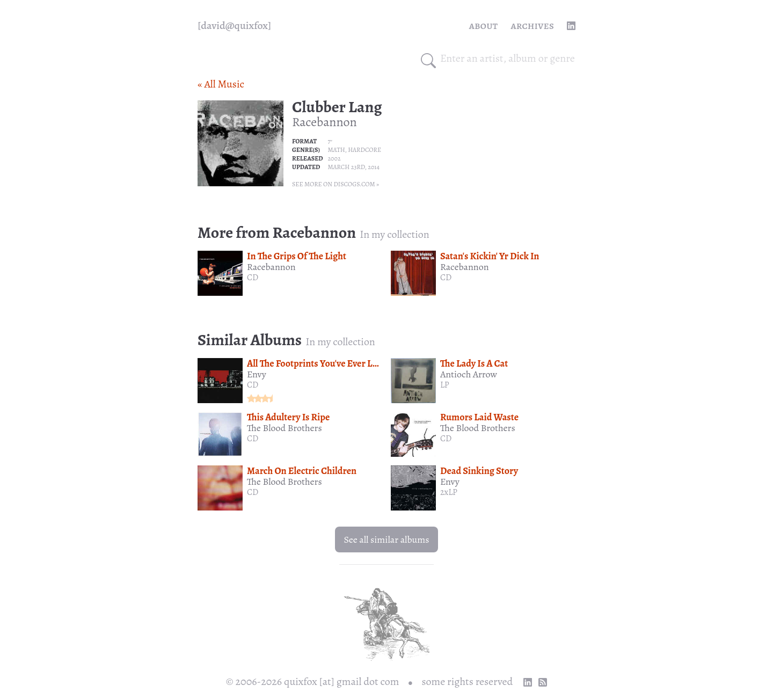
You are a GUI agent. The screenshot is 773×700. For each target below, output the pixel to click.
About (484, 25)
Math (336, 150)
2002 (334, 158)
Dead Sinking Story (479, 471)
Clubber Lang (337, 107)
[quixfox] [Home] (234, 26)
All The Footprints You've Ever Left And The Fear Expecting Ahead (377, 363)
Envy (257, 374)
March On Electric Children (302, 471)
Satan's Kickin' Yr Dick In (490, 256)
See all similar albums (386, 539)
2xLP (449, 492)
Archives (532, 25)
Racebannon (324, 122)
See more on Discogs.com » (336, 184)
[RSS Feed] (543, 682)
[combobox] (508, 59)
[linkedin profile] (571, 26)
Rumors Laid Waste (479, 417)
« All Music (221, 84)
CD (253, 278)
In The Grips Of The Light (297, 256)
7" (330, 141)
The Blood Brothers (285, 428)
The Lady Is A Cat (474, 363)
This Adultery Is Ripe (288, 417)
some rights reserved (468, 681)
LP (445, 385)
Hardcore (364, 150)
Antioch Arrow (469, 374)
